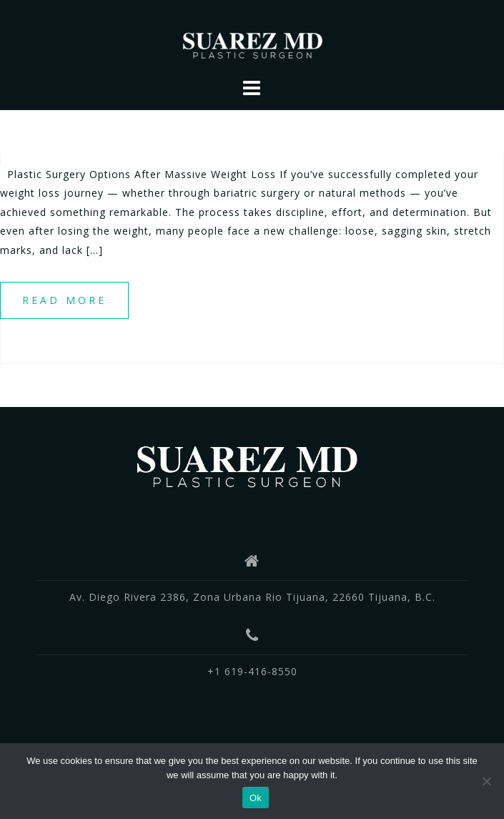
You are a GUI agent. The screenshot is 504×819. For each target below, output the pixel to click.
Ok (256, 798)
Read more (64, 300)
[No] (486, 781)
